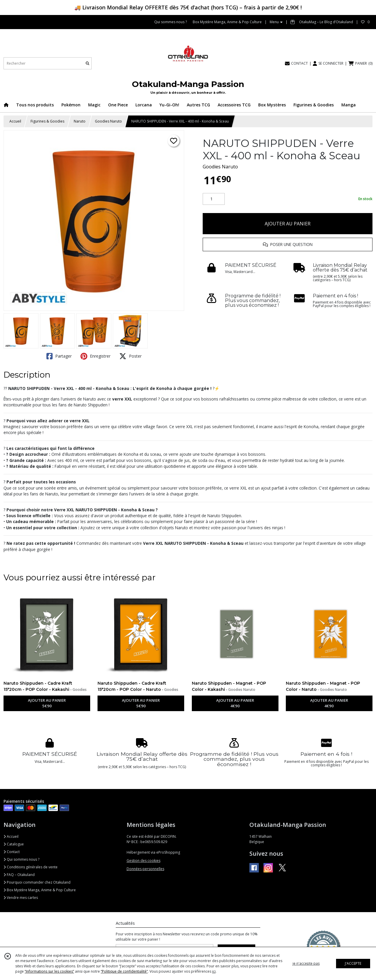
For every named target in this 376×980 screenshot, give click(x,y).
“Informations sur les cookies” (49, 971)
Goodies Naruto (108, 121)
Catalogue (14, 844)
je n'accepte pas (306, 963)
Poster (130, 356)
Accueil (15, 121)
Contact (12, 852)
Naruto (80, 121)
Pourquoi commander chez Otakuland (37, 882)
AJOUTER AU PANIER (288, 224)
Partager (59, 356)
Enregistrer (95, 356)
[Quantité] (214, 199)
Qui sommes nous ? (21, 859)
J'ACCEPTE (353, 963)
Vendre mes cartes (21, 898)
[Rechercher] (88, 63)
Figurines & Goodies (47, 121)
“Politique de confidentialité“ (124, 971)
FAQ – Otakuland (19, 875)
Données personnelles (145, 869)
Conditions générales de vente (31, 867)
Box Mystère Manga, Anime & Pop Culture (40, 890)
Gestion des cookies (143, 861)
